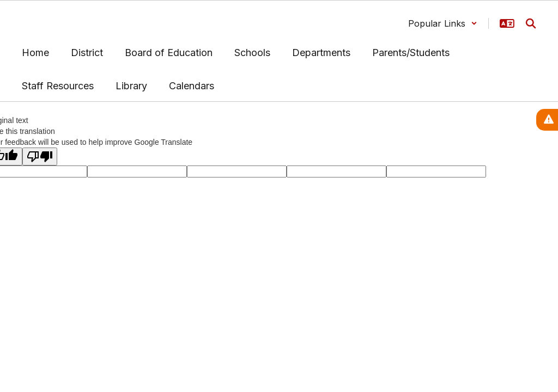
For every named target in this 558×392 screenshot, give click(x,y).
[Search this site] (531, 23)
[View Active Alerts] (547, 120)
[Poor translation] (40, 157)
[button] (443, 23)
